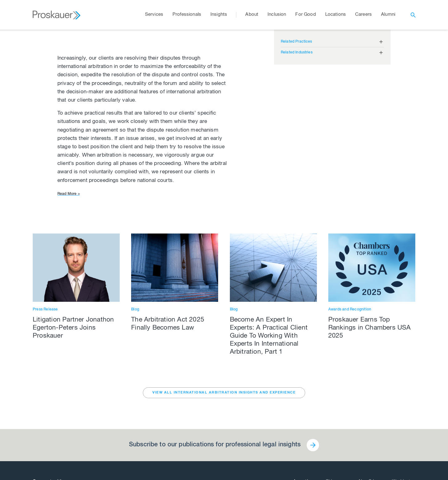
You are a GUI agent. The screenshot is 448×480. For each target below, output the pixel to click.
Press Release (45, 309)
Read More (69, 194)
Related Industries (297, 53)
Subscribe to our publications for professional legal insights (215, 445)
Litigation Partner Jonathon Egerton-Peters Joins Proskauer (73, 328)
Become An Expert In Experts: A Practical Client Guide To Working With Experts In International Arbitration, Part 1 (269, 336)
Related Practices (297, 42)
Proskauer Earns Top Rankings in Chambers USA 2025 (370, 328)
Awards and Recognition (350, 309)
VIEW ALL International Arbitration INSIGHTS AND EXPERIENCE (224, 393)
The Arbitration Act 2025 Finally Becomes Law (168, 324)
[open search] (413, 15)
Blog (135, 309)
